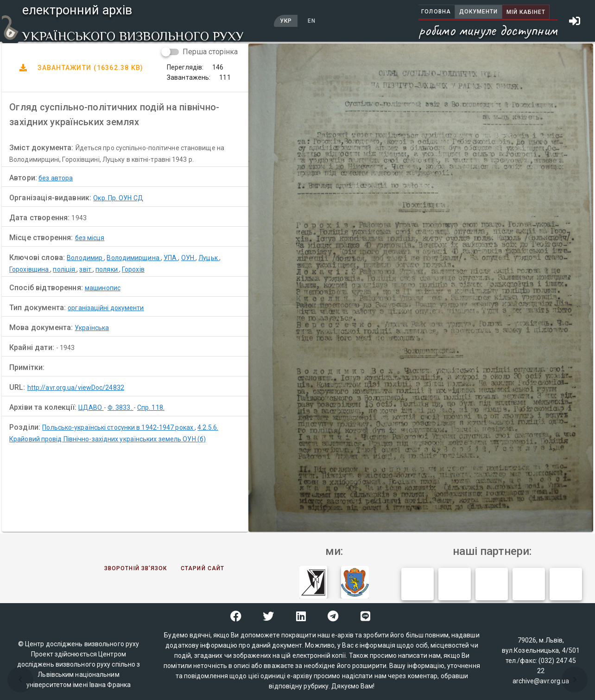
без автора (56, 178)
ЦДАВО (91, 407)
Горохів (133, 269)
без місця (90, 238)
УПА (171, 258)
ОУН (188, 258)
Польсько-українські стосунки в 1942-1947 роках (118, 427)
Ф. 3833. (120, 407)
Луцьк (209, 258)
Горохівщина (30, 269)
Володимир (85, 258)
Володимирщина (133, 258)
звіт (86, 269)
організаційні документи (106, 308)
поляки (107, 269)
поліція (65, 269)
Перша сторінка (210, 52)
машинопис (103, 288)
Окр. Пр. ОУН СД (118, 198)
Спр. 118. (151, 407)
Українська (92, 328)
